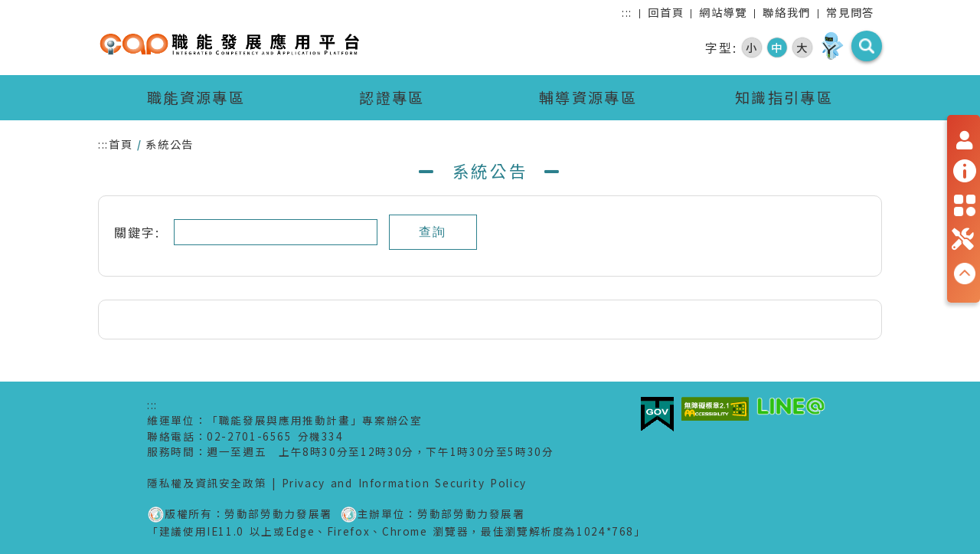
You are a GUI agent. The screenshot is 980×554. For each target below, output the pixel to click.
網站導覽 (723, 12)
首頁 (121, 144)
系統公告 (170, 144)
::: (627, 12)
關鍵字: (144, 232)
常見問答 (850, 12)
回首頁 (666, 12)
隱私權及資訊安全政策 (207, 483)
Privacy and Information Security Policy (404, 483)
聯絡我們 (787, 12)
